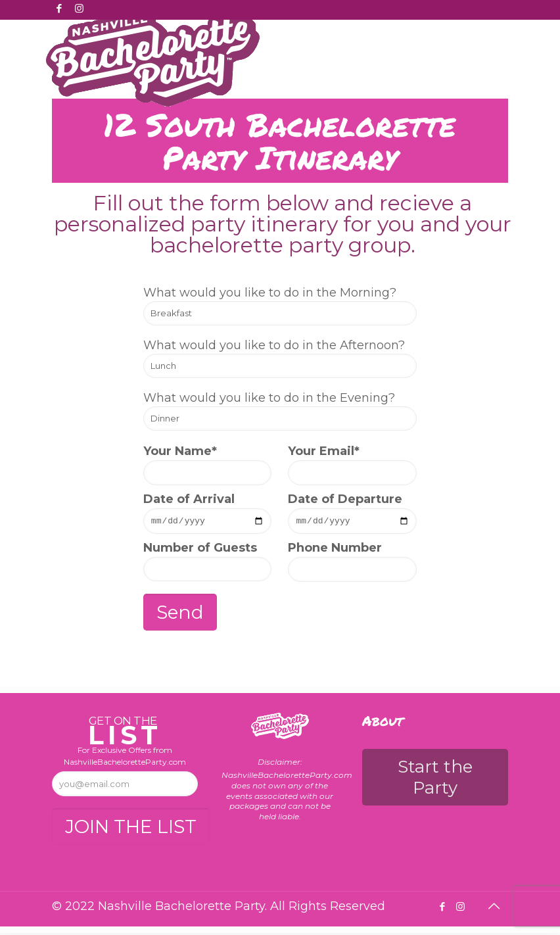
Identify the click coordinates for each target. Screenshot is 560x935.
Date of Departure (352, 514)
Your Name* (208, 465)
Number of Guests (208, 563)
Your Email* (352, 465)
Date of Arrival (208, 514)
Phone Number (352, 563)
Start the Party (435, 779)
